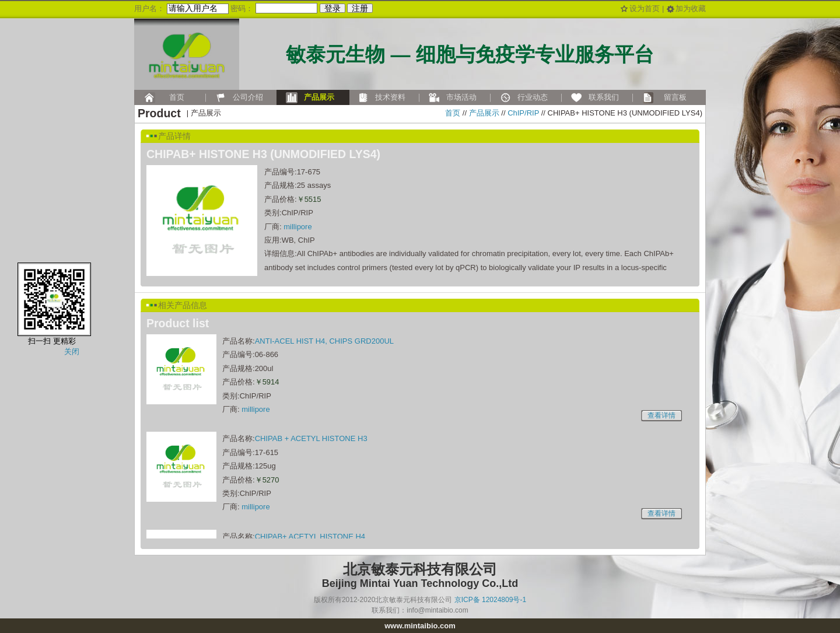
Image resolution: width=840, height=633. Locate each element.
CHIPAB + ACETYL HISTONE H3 (311, 438)
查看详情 (661, 415)
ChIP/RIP (523, 113)
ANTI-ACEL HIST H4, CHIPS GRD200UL (324, 341)
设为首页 (645, 8)
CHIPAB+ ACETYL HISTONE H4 (310, 536)
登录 (332, 8)
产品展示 (484, 113)
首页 (453, 113)
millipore (297, 227)
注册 (360, 8)
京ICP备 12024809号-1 (490, 600)
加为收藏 (691, 8)
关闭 (72, 352)
